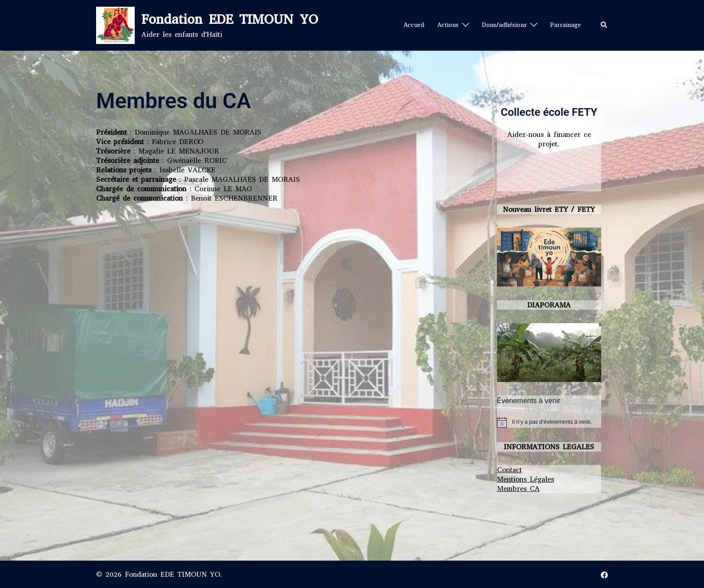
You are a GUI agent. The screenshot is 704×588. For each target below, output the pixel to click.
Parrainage (565, 25)
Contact (509, 470)
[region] (549, 353)
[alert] (552, 422)
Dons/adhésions (504, 25)
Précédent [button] (508, 350)
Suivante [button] (590, 350)
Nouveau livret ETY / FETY (549, 209)
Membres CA (518, 489)
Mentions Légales (526, 479)
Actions (448, 25)
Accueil (414, 25)
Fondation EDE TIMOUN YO (230, 19)
